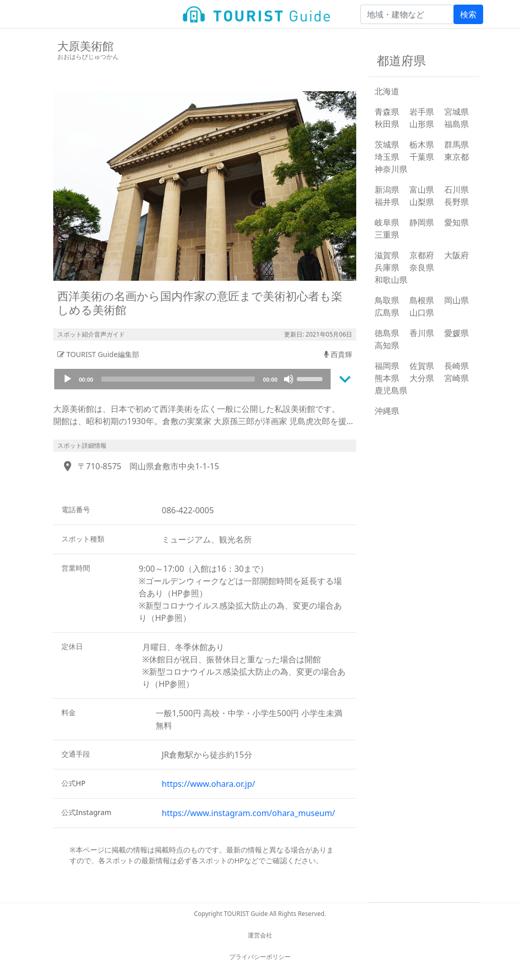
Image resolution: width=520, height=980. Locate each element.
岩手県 (422, 112)
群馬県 (457, 144)
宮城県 (457, 112)
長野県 (457, 202)
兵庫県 (387, 267)
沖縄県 (387, 411)
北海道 (387, 91)
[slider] (178, 379)
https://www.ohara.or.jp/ (209, 784)
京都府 (422, 255)
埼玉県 (387, 157)
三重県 (387, 235)
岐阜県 (387, 222)
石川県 (457, 190)
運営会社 (260, 935)
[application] (192, 379)
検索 (468, 14)
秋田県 (387, 124)
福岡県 (387, 366)
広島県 (387, 312)
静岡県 (422, 222)
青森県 (387, 112)
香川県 (422, 333)
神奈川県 (391, 169)
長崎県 (457, 366)
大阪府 (457, 255)
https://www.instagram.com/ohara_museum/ (248, 813)
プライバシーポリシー (260, 957)
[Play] (68, 379)
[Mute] (289, 379)
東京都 (457, 157)
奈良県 (422, 267)
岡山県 (457, 300)
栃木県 (422, 144)
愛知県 (457, 222)
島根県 (422, 300)
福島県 (457, 124)
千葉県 (422, 157)
